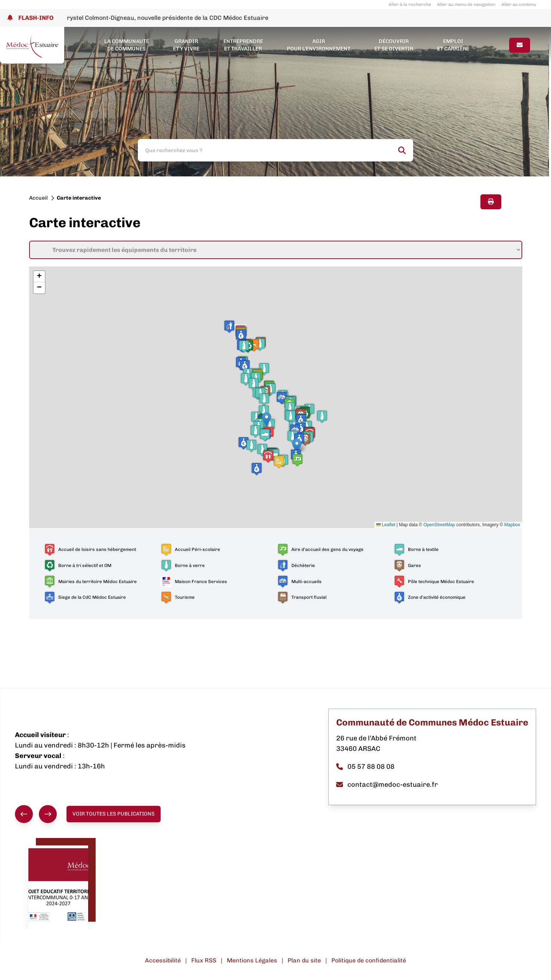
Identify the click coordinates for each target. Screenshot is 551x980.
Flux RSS (204, 960)
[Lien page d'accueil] (32, 45)
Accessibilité (163, 960)
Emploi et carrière (453, 45)
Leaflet (386, 525)
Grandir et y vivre (186, 45)
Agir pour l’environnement (319, 45)
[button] (265, 435)
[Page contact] (520, 45)
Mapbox (512, 525)
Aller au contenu (519, 4)
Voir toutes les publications (114, 814)
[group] (36, 814)
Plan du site (304, 960)
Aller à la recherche (410, 4)
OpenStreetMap (439, 525)
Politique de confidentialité (369, 960)
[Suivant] (48, 814)
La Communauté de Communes (127, 45)
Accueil (38, 198)
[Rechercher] (402, 150)
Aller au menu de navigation (466, 4)
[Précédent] (24, 814)
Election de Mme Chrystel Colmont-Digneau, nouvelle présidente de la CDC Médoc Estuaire (157, 18)
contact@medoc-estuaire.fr (387, 785)
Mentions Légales (252, 960)
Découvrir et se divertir (394, 45)
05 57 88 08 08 (365, 767)
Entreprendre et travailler (243, 45)
